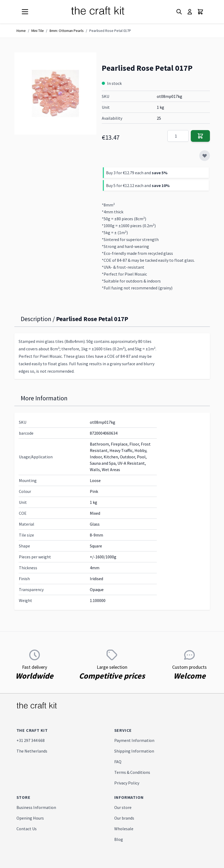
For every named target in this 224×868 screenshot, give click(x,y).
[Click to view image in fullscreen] (55, 94)
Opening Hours (30, 818)
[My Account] (190, 12)
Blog (119, 839)
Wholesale (124, 829)
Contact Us (27, 829)
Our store (123, 807)
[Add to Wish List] (205, 156)
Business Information (36, 807)
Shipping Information (134, 751)
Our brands (124, 818)
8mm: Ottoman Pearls (67, 31)
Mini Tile (38, 31)
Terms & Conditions (132, 772)
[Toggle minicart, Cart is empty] (200, 12)
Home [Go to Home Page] (21, 31)
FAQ (118, 762)
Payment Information (134, 740)
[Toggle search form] (179, 12)
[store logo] (104, 12)
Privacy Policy (127, 783)
